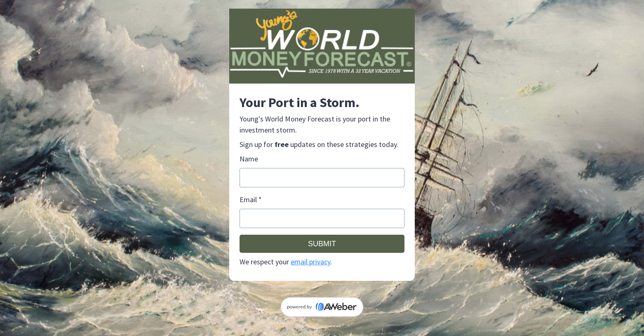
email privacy (310, 262)
